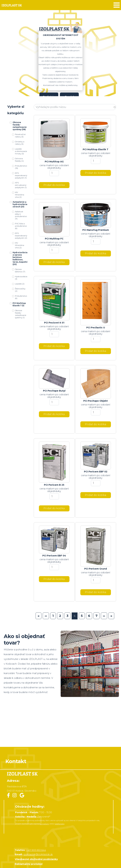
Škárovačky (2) (20, 290)
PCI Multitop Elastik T (96, 149)
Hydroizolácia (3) (21, 278)
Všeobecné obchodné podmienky (36, 859)
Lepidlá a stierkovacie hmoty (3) (21, 151)
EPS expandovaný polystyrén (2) (21, 236)
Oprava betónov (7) (20, 270)
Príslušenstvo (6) (21, 297)
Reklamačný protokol (29, 864)
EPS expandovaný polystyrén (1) (21, 175)
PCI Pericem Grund (96, 569)
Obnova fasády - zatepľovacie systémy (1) (21, 314)
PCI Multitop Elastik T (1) (19, 304)
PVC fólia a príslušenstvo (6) (21, 226)
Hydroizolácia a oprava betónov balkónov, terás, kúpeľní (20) (20, 258)
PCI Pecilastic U (96, 328)
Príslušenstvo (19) (21, 167)
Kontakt (16, 761)
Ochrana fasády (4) (19, 160)
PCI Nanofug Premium (96, 230)
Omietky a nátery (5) (20, 143)
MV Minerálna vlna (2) (20, 195)
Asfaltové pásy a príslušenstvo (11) (21, 215)
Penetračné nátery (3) (20, 136)
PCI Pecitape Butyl (54, 391)
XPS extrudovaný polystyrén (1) (21, 185)
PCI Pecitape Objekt (96, 401)
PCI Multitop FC (54, 239)
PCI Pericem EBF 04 (54, 556)
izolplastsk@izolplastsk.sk (38, 854)
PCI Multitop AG (54, 162)
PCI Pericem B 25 (54, 485)
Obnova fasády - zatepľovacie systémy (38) (20, 126)
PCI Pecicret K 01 (54, 323)
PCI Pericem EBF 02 (96, 472)
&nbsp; (60, 726)
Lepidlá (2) (20, 284)
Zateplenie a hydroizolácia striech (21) (20, 204)
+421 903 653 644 (36, 850)
